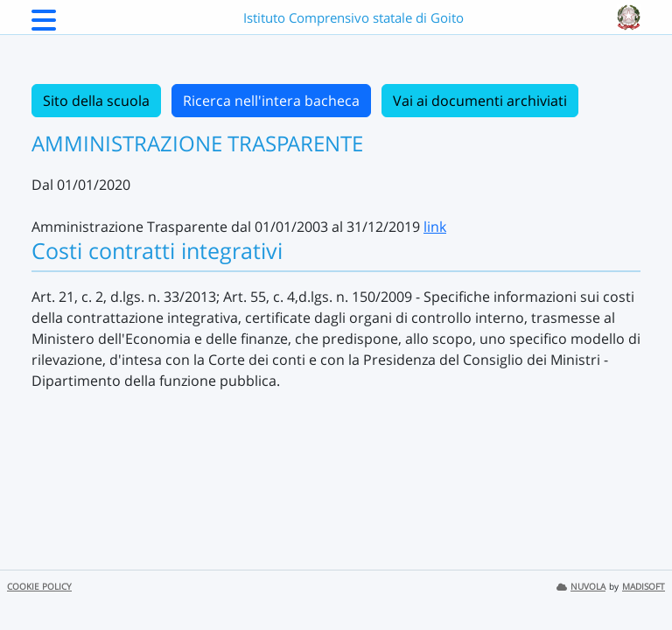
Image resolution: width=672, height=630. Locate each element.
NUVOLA (581, 587)
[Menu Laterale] (44, 25)
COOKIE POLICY (39, 587)
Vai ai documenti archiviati (480, 101)
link (435, 227)
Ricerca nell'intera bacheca (271, 101)
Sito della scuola (96, 101)
